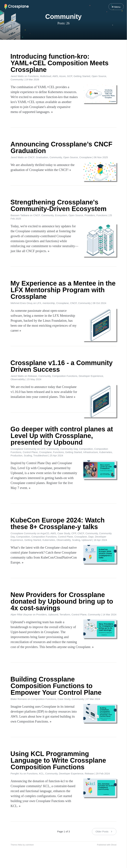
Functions (33, 76)
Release (32, 376)
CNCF (31, 157)
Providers (90, 215)
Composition (86, 449)
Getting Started (82, 76)
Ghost (114, 845)
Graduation (42, 157)
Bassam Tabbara (20, 215)
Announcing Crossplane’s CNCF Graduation (61, 147)
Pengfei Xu (17, 773)
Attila (20, 845)
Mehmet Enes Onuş (22, 303)
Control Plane (30, 452)
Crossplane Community (23, 449)
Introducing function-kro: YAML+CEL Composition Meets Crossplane (59, 63)
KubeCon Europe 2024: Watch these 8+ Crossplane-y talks (58, 523)
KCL (41, 773)
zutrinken (30, 845)
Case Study (64, 533)
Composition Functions (65, 376)
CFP (43, 449)
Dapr (91, 537)
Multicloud (46, 76)
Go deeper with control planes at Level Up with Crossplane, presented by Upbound (62, 436)
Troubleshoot (40, 455)
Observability (18, 379)
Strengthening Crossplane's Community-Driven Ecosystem (58, 205)
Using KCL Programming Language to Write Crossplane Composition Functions (58, 760)
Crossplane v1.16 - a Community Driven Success (62, 366)
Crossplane (85, 157)
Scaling (28, 455)
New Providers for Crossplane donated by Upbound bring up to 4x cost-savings (62, 601)
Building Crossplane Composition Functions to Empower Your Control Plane (56, 686)
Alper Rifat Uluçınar (21, 614)
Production (17, 455)
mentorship (49, 303)
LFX (39, 303)
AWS (55, 76)
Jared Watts (17, 76)
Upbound (87, 540)
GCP (70, 76)
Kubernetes (106, 452)
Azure (62, 76)
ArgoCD (45, 533)
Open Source (99, 76)
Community (17, 79)
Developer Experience (91, 376)
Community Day (69, 449)
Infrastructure (90, 452)
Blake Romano (19, 699)
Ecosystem (61, 215)
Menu (116, 7)
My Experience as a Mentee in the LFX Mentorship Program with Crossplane (63, 290)
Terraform (65, 614)
